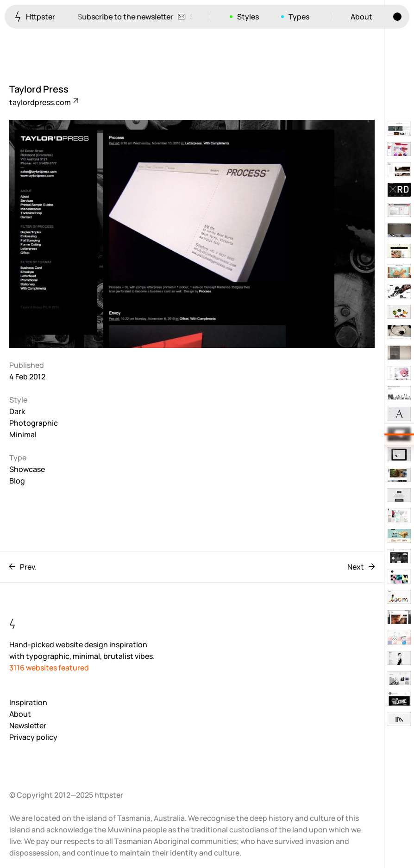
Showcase (27, 469)
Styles (248, 17)
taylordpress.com (43, 102)
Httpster (35, 16)
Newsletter (28, 725)
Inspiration (28, 702)
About (361, 17)
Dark (17, 411)
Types (299, 17)
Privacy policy (33, 737)
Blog (17, 481)
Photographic (34, 423)
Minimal (23, 434)
